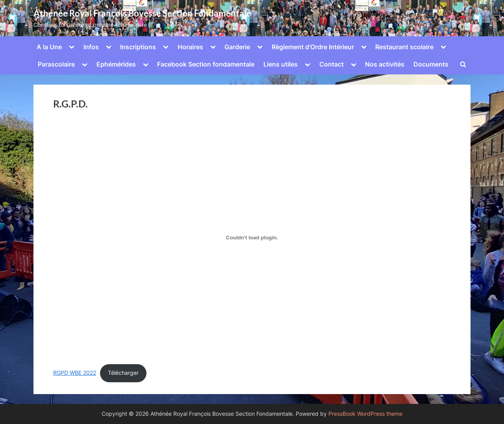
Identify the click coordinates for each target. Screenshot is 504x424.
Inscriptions (138, 47)
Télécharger (123, 373)
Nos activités (385, 64)
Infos (91, 47)
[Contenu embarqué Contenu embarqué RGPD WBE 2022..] (252, 238)
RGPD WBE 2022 (75, 373)
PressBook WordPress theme (365, 414)
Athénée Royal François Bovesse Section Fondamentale (142, 13)
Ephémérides (116, 64)
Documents (431, 64)
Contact (332, 64)
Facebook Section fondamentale (206, 64)
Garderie (237, 47)
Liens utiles (281, 64)
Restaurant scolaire (404, 47)
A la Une (49, 47)
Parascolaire (56, 64)
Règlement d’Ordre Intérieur (313, 47)
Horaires (190, 47)
